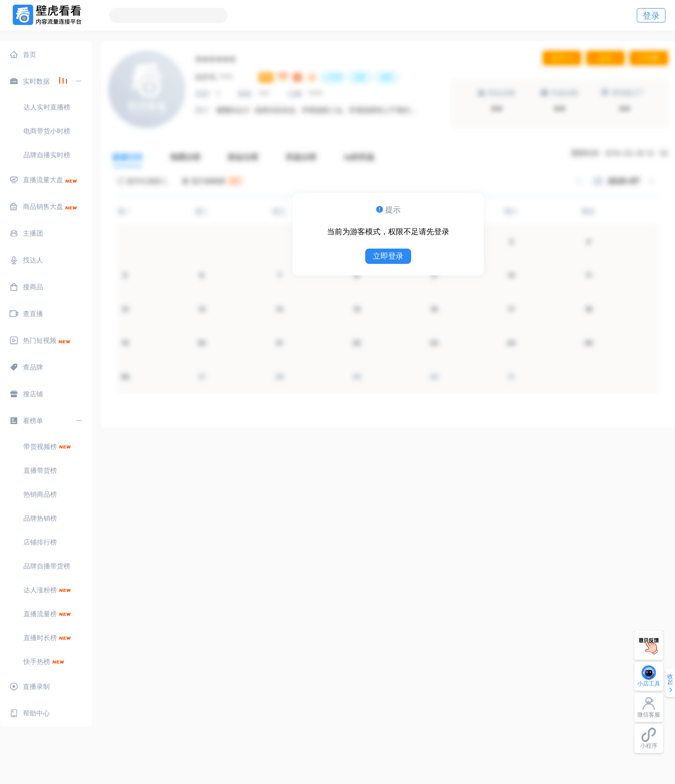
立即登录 (388, 256)
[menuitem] (46, 54)
